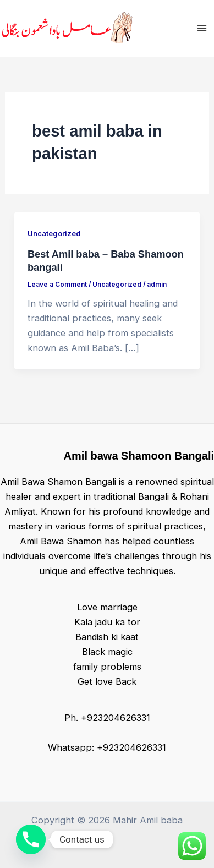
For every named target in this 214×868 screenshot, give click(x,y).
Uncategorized (54, 234)
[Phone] (31, 839)
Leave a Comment (57, 285)
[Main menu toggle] (202, 28)
